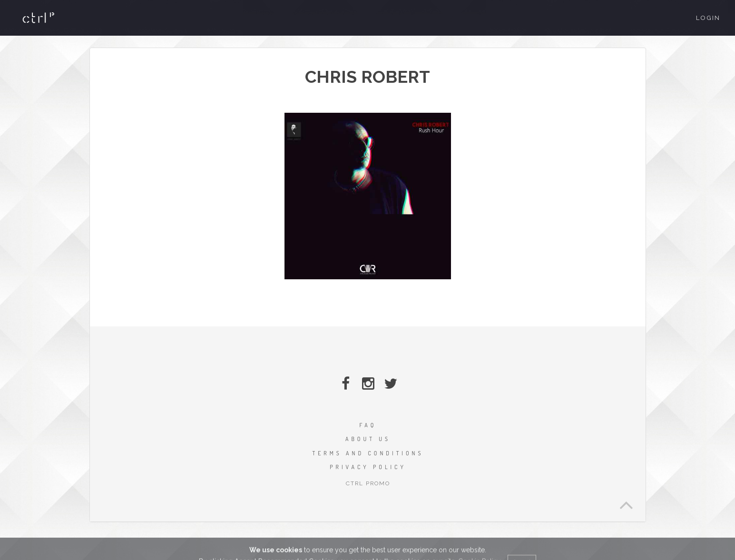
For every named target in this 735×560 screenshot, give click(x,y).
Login (708, 18)
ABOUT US (368, 439)
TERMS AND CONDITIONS (368, 453)
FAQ (368, 425)
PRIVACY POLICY (368, 467)
